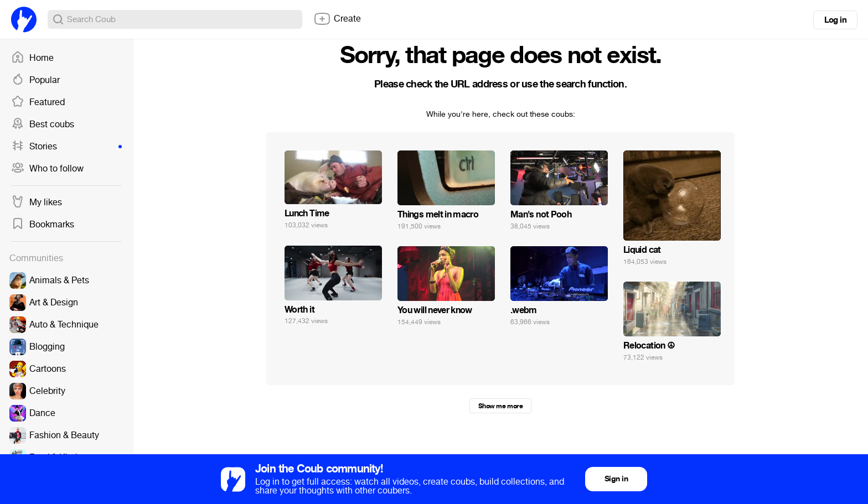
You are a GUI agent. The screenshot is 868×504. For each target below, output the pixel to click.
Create (337, 19)
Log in (835, 20)
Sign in (616, 479)
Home (32, 58)
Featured (38, 102)
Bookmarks (43, 225)
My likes (37, 202)
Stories (66, 147)
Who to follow (47, 169)
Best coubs (43, 124)
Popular (35, 80)
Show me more (500, 406)
